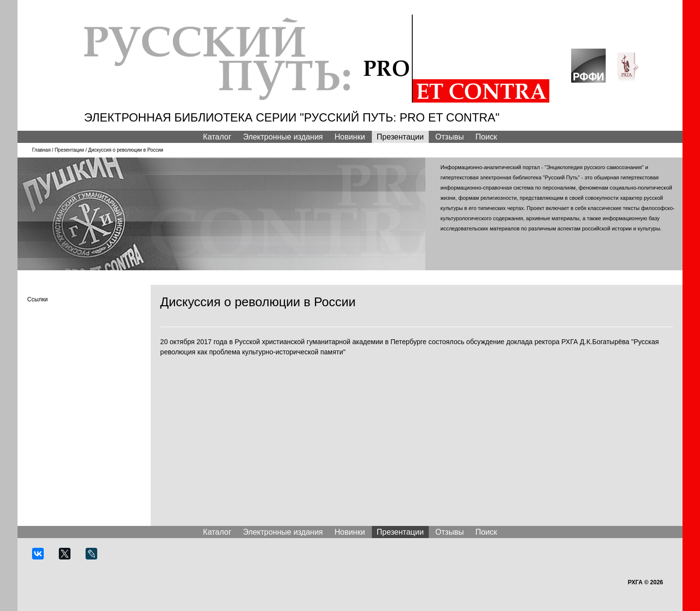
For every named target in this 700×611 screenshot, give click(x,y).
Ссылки (37, 299)
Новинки (350, 137)
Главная (41, 150)
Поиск (486, 137)
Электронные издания (283, 137)
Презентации (400, 137)
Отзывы (450, 137)
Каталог (217, 137)
